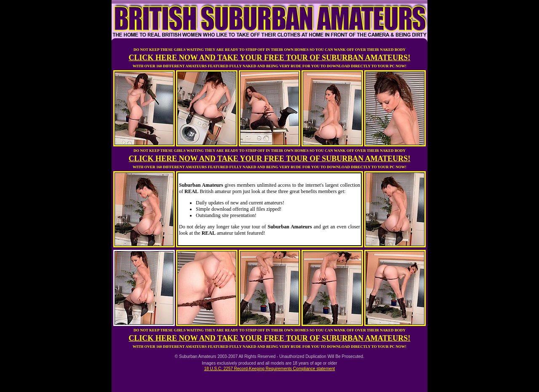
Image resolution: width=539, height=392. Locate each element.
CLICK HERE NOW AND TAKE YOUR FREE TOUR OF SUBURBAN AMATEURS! (270, 58)
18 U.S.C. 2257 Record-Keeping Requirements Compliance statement (270, 369)
